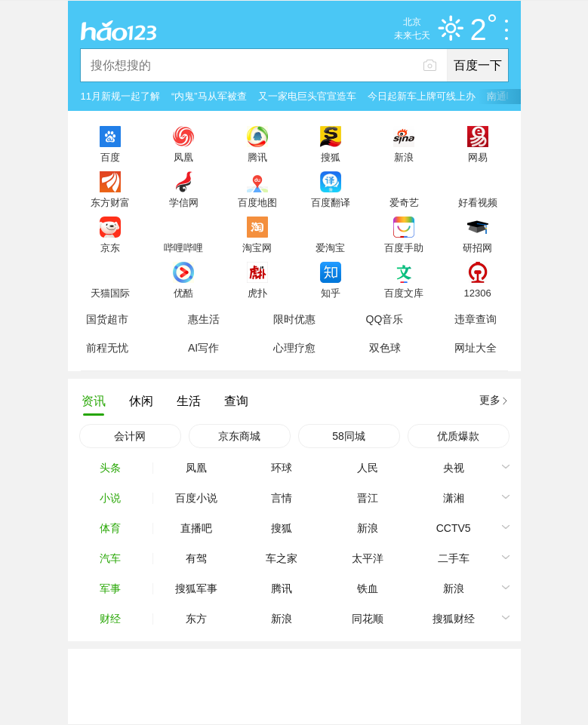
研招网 (477, 247)
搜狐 (331, 157)
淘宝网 (257, 247)
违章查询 (476, 319)
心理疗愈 (294, 348)
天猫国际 (110, 293)
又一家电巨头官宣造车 (307, 96)
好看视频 (478, 202)
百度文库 (404, 293)
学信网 (184, 202)
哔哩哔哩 (183, 247)
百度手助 (404, 247)
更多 (490, 400)
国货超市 (107, 319)
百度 (110, 157)
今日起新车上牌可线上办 (422, 96)
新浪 (404, 157)
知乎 (331, 293)
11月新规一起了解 (120, 96)
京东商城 (239, 436)
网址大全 (476, 348)
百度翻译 (331, 202)
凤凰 (183, 157)
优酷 (183, 293)
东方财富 (110, 202)
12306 (477, 293)
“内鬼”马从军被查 (209, 96)
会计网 (130, 436)
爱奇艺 (404, 202)
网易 (478, 157)
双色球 (385, 348)
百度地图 (257, 202)
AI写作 (203, 348)
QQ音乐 (385, 319)
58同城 (349, 436)
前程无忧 (107, 348)
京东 (110, 247)
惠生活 (204, 319)
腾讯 (257, 157)
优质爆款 (458, 436)
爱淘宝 (330, 247)
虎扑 (257, 293)
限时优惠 (294, 319)
